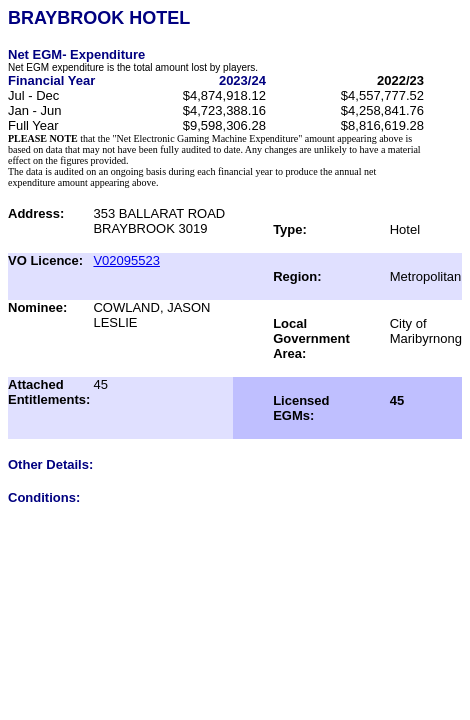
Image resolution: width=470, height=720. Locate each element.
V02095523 (126, 260)
